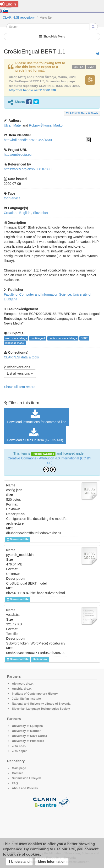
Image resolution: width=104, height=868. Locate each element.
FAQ (15, 783)
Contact (17, 773)
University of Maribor (26, 731)
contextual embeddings (63, 338)
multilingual (38, 338)
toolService (12, 198)
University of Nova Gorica (30, 736)
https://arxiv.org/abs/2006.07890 (28, 169)
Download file (18, 539)
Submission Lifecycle (27, 778)
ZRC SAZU (19, 746)
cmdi (91, 67)
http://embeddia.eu (18, 154)
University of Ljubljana (27, 726)
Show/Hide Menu (52, 37)
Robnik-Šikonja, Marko (46, 125)
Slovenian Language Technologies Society (41, 709)
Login (8, 4)
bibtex (79, 67)
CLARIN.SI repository (19, 17)
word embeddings (16, 338)
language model (15, 343)
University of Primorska (28, 741)
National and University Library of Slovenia (41, 704)
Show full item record (20, 387)
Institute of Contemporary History (35, 694)
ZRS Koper (19, 751)
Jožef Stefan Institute (26, 699)
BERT (84, 338)
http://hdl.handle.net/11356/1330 (32, 90)
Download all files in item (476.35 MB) (35, 435)
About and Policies (25, 788)
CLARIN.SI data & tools (82, 113)
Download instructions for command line (37, 417)
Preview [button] (40, 659)
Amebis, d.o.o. (22, 689)
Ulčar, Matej (13, 125)
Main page (19, 768)
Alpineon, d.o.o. (23, 684)
